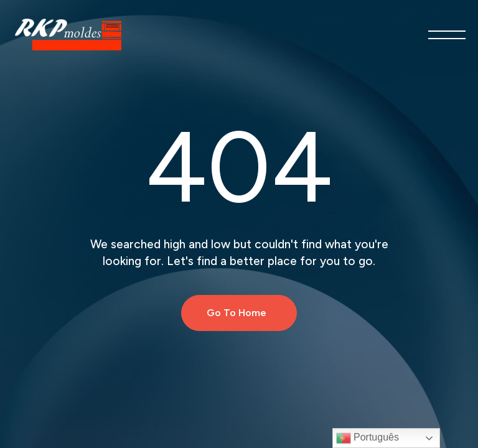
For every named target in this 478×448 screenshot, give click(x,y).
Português (368, 438)
